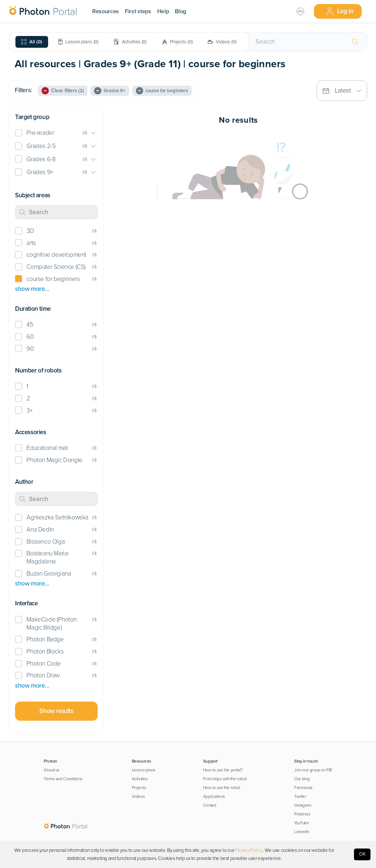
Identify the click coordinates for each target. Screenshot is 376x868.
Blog (180, 11)
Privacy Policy (248, 850)
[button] (56, 133)
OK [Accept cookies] (362, 854)
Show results (56, 711)
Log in (339, 11)
